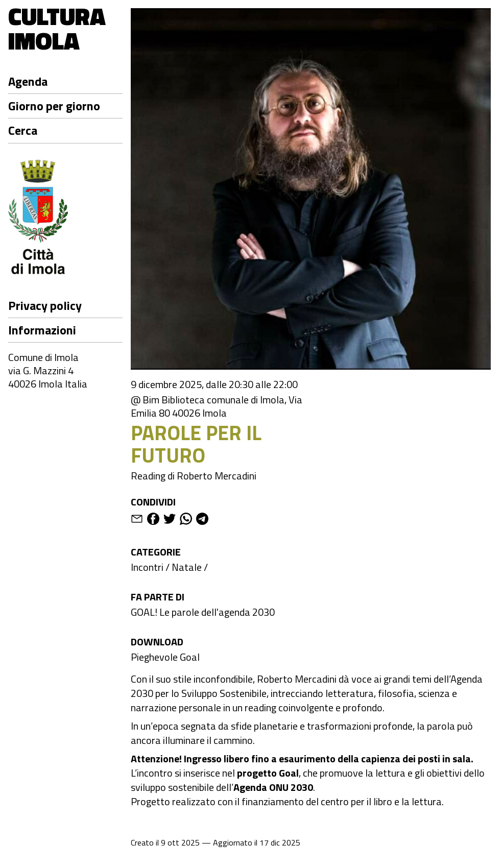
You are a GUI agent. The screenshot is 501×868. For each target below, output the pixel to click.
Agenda (28, 81)
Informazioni (42, 330)
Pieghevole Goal (165, 657)
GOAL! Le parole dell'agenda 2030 (203, 612)
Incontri (147, 567)
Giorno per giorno (54, 106)
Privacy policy (45, 305)
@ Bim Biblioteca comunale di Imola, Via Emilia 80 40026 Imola (217, 406)
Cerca (23, 130)
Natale (187, 567)
